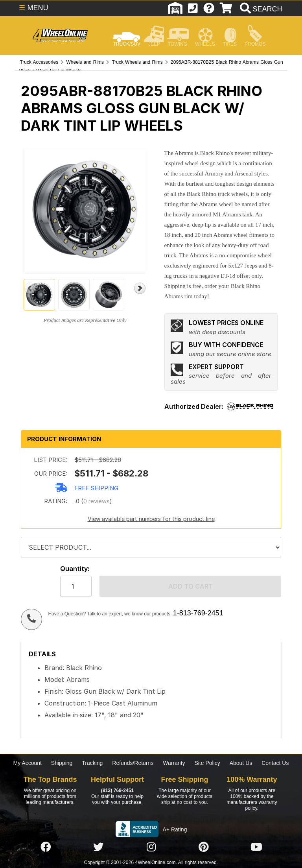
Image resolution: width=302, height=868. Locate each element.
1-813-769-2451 (198, 613)
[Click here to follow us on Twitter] (98, 847)
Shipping (62, 763)
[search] (260, 9)
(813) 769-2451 (117, 790)
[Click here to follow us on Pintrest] (204, 847)
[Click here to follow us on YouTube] (256, 847)
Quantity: (75, 569)
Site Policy (207, 763)
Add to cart (191, 586)
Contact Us (275, 763)
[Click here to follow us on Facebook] (46, 847)
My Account (28, 763)
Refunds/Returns (133, 763)
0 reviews (97, 501)
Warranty (174, 763)
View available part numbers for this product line (151, 519)
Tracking (92, 763)
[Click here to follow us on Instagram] (151, 847)
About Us (241, 763)
